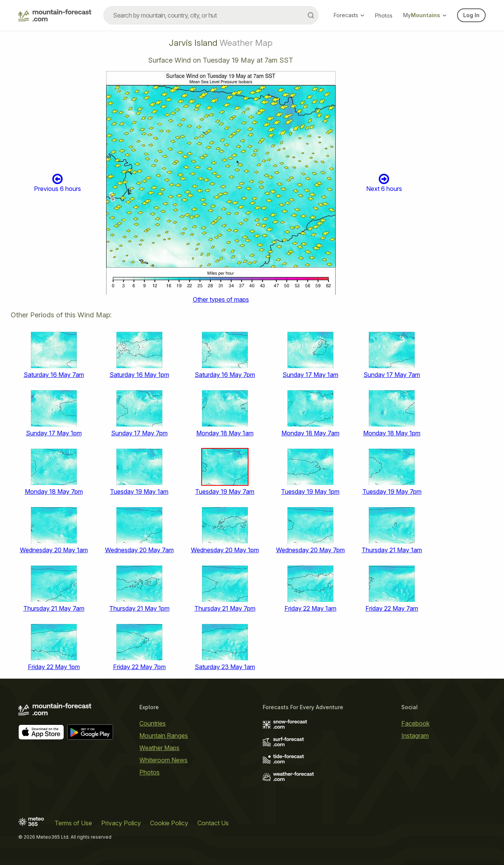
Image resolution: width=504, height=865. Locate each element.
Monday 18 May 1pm (392, 433)
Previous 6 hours (57, 183)
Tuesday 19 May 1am (139, 492)
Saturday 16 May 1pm (139, 375)
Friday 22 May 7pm (139, 667)
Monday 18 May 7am (310, 433)
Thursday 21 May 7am (54, 608)
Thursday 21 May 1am (392, 550)
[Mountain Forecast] (55, 15)
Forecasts (349, 15)
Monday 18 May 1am (225, 433)
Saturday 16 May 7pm (225, 375)
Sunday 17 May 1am (310, 375)
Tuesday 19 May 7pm (392, 492)
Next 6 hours (384, 183)
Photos (384, 15)
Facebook (415, 723)
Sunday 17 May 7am (392, 375)
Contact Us (213, 823)
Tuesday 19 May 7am (225, 492)
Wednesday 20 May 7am (139, 550)
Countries (153, 723)
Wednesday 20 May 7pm (310, 550)
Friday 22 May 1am (310, 608)
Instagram (415, 736)
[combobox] (211, 15)
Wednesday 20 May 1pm (225, 550)
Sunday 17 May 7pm (139, 433)
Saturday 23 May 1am (225, 667)
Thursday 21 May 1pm (139, 608)
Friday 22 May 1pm (54, 667)
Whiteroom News (163, 760)
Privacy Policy (121, 823)
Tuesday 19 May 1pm (310, 492)
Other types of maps (221, 299)
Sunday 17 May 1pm (54, 433)
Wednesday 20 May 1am (54, 550)
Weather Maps (159, 748)
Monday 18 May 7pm (54, 492)
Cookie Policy (169, 823)
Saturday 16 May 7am (54, 375)
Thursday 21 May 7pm (225, 608)
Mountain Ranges (164, 736)
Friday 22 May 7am (392, 608)
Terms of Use (73, 823)
